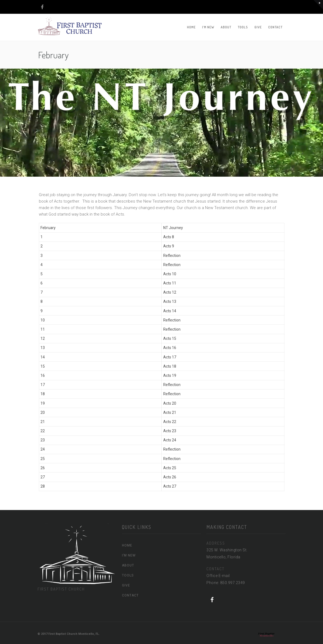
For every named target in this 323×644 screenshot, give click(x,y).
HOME (191, 27)
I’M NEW (208, 27)
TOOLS (243, 27)
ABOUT (226, 27)
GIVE (258, 27)
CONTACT (275, 27)
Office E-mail (218, 576)
